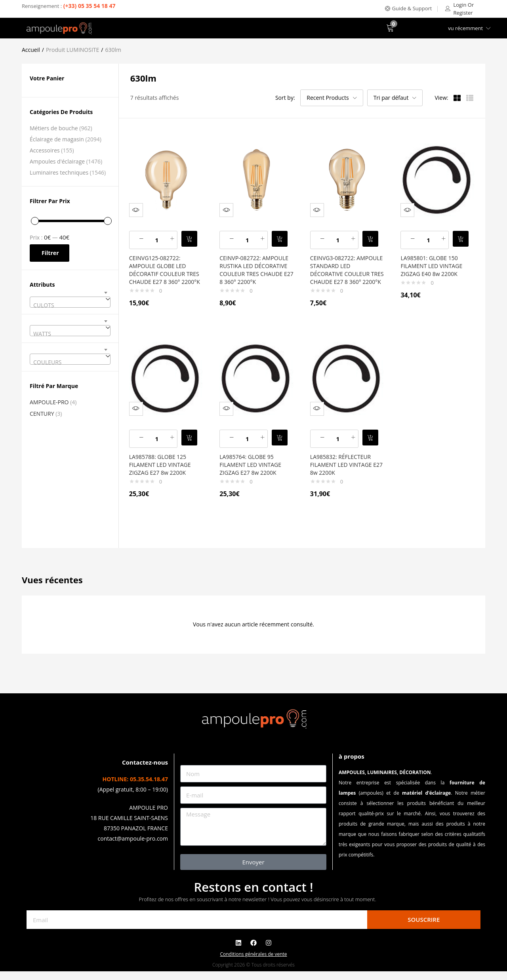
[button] (409, 9)
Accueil (31, 50)
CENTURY (42, 414)
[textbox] (70, 305)
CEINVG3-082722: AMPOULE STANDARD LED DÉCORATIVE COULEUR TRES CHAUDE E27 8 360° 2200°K (345, 268)
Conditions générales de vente (253, 963)
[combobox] (70, 302)
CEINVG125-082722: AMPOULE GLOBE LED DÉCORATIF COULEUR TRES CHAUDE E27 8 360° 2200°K (165, 268)
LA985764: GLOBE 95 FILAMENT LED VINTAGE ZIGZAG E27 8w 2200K (254, 467)
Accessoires (45, 150)
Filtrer (50, 253)
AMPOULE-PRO (49, 402)
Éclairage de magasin (57, 139)
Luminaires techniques (59, 172)
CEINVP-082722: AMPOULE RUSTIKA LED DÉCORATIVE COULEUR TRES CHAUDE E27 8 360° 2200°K (255, 268)
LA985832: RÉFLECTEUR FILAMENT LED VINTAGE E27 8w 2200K (345, 467)
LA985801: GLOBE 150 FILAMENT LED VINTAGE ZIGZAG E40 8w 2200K (435, 260)
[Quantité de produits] (160, 234)
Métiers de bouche (54, 128)
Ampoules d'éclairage (57, 161)
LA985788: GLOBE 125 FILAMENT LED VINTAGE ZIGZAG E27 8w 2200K (164, 467)
